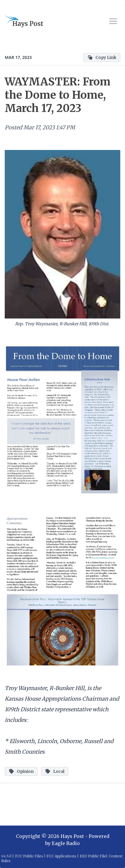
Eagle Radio (66, 843)
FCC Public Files (29, 856)
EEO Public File (93, 856)
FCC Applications (61, 856)
